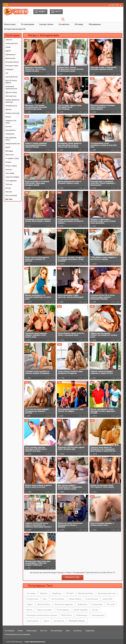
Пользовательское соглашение (17, 634)
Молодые (9, 151)
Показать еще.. (73, 577)
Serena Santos (44, 604)
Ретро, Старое (11, 166)
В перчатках (32, 599)
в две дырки (33, 621)
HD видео (79, 24)
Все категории (11, 195)
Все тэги (44, 631)
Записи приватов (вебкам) (12, 101)
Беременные (10, 55)
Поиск (20, 631)
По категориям (28, 24)
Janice (46, 621)
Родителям (90, 631)
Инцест (8, 117)
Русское (9, 169)
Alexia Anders (75, 599)
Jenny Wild (107, 599)
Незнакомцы (98, 615)
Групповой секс (12, 77)
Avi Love (111, 604)
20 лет (95, 610)
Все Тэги (9, 199)
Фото (68, 631)
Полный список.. (77, 621)
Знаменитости (11, 106)
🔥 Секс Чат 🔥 (115, 5)
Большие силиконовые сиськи (42, 615)
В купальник (92, 599)
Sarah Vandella (81, 610)
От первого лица (12, 158)
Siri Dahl (70, 593)
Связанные (82, 615)
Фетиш (8, 188)
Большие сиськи (12, 62)
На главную (9, 631)
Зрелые (8, 109)
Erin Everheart (58, 599)
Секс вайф (10, 173)
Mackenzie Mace (86, 593)
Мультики (9, 155)
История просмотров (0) (15, 29)
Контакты (78, 631)
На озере (31, 593)
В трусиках (97, 604)
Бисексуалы (10, 58)
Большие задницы (64, 604)
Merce (30, 610)
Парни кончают (45, 610)
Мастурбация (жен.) (11, 139)
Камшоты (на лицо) (11, 122)
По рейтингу (64, 24)
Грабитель (82, 604)
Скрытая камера (12, 177)
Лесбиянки (10, 134)
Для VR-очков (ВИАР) (11, 82)
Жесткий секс (11, 96)
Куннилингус (11, 130)
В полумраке (63, 610)
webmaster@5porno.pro (37, 642)
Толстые (9, 184)
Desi (45, 599)
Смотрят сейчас (46, 24)
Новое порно (10, 24)
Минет (8, 147)
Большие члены (12, 66)
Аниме (8, 47)
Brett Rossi (67, 615)
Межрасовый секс (13, 144)
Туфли (30, 604)
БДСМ (8, 51)
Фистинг (9, 192)
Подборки (57, 593)
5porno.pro (19, 642)
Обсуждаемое (95, 24)
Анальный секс (12, 43)
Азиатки (9, 40)
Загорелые (59, 621)
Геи (7, 73)
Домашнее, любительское (11, 88)
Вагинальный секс (107, 593)
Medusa (44, 593)
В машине (9, 69)
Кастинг (9, 126)
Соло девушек (11, 181)
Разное (8, 162)
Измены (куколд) (12, 113)
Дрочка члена (11, 92)
